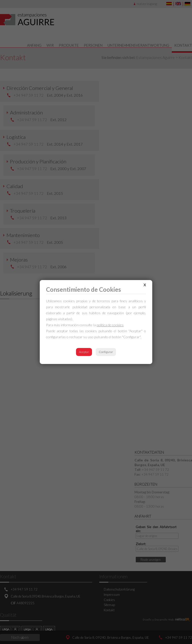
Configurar (106, 352)
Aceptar (84, 352)
